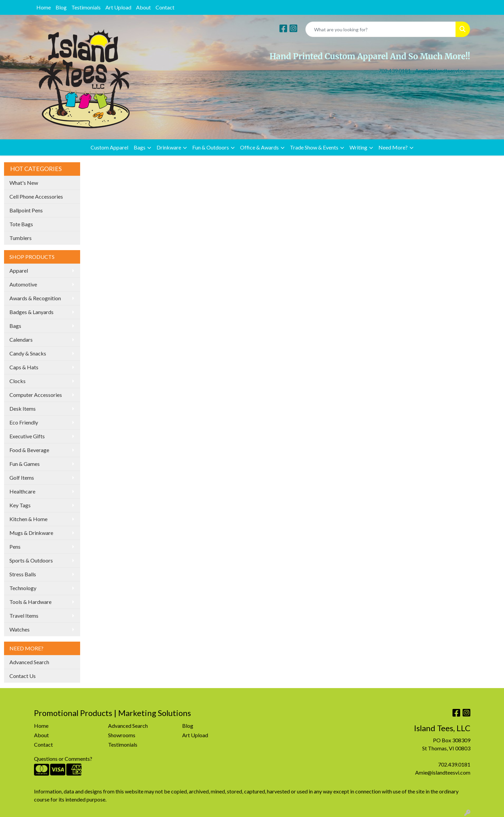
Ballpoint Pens (26, 210)
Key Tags (20, 505)
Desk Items (23, 408)
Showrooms (122, 735)
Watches (20, 629)
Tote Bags (21, 224)
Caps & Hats (24, 367)
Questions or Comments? (63, 759)
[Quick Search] (381, 29)
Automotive (23, 284)
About (143, 7)
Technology (23, 588)
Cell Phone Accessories (36, 196)
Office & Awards (259, 147)
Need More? (393, 147)
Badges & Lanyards (31, 312)
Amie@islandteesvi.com (443, 71)
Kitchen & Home (28, 519)
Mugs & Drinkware (31, 533)
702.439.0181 (395, 71)
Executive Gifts (27, 436)
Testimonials (86, 7)
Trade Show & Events (314, 147)
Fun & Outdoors (211, 147)
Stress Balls (23, 574)
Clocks (18, 381)
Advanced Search (29, 662)
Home (44, 7)
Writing (358, 147)
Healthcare (22, 491)
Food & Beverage (29, 450)
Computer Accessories (36, 395)
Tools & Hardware (30, 602)
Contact (165, 7)
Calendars (21, 339)
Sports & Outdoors (31, 560)
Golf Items (22, 478)
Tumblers (21, 238)
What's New (24, 183)
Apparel (19, 270)
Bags (140, 147)
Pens (15, 547)
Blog (61, 7)
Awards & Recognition (35, 298)
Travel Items (24, 616)
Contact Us (23, 676)
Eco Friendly (24, 422)
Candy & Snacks (28, 353)
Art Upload (118, 7)
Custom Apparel (109, 147)
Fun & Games (25, 464)
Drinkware (169, 147)
